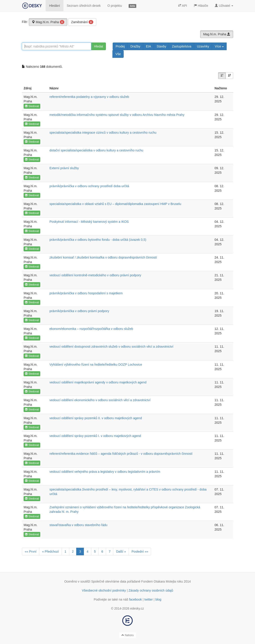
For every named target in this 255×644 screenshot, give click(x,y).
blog (158, 599)
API (183, 6)
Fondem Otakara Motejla (159, 581)
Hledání (54, 6)
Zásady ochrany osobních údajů (151, 590)
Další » (121, 552)
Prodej (120, 46)
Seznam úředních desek (84, 6)
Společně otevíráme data (109, 581)
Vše (118, 54)
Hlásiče (201, 6)
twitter (149, 599)
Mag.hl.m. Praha (48, 22)
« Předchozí (50, 552)
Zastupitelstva (181, 46)
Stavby (162, 46)
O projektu (115, 6)
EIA (149, 46)
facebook (135, 599)
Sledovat (32, 106)
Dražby (135, 46)
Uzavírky (203, 46)
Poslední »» (140, 552)
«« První (31, 552)
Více (219, 46)
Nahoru (128, 635)
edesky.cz (137, 608)
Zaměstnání (82, 22)
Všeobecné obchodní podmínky (104, 590)
